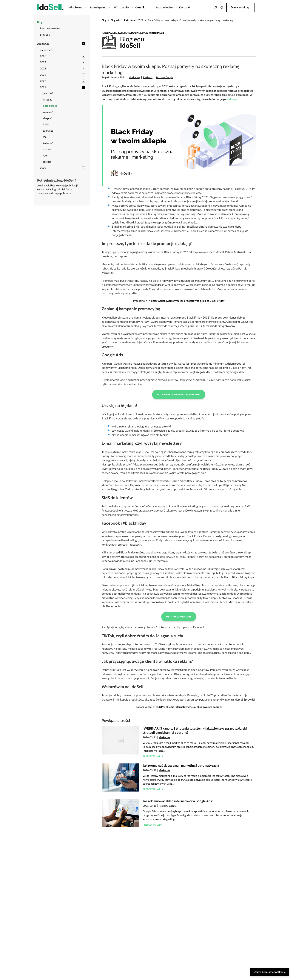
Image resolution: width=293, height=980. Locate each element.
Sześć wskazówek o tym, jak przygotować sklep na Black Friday (188, 301)
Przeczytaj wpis (153, 756)
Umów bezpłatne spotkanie (270, 972)
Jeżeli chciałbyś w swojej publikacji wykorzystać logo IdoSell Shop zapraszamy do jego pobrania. (57, 189)
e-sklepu (232, 99)
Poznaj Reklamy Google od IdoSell (179, 394)
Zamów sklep (240, 7)
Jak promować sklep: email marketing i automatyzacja (181, 765)
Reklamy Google (164, 77)
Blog (104, 20)
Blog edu (115, 20)
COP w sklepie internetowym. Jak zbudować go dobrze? (190, 707)
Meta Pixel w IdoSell (179, 617)
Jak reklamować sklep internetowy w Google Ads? (178, 801)
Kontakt (185, 7)
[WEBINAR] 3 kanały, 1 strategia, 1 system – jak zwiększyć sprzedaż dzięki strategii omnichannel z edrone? (195, 730)
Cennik (140, 7)
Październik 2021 (134, 20)
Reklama (148, 77)
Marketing (134, 77)
